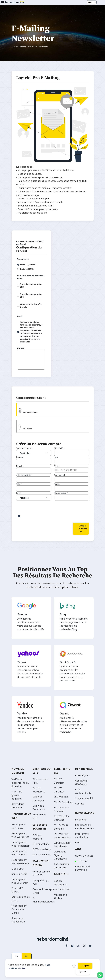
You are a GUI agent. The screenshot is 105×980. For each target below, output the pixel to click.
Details (21, 348)
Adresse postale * (24, 475)
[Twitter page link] (84, 946)
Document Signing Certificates (60, 855)
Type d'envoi (23, 259)
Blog (78, 843)
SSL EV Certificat (63, 802)
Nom (56, 457)
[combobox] (57, 470)
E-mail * (20, 466)
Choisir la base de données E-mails (31, 277)
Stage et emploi (84, 798)
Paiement (81, 820)
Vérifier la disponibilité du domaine (20, 783)
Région (57, 484)
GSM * (57, 466)
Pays (18, 493)
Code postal (59, 475)
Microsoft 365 (62, 889)
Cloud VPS (17, 869)
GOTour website (42, 849)
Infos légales (82, 775)
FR (27, 956)
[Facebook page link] (66, 946)
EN (17, 956)
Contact (80, 804)
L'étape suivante (83, 528)
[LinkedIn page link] (72, 946)
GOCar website (41, 844)
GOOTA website (42, 855)
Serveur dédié (19, 874)
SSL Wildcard (61, 797)
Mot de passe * (61, 493)
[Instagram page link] (78, 946)
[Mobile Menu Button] (3, 3)
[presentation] (34, 505)
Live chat (83, 861)
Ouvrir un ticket (84, 856)
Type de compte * (24, 448)
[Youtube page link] (90, 946)
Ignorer (83, 972)
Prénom (20, 457)
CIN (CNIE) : (59, 448)
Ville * (19, 484)
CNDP (20, 316)
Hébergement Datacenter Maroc (19, 909)
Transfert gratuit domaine (17, 795)
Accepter (85, 966)
